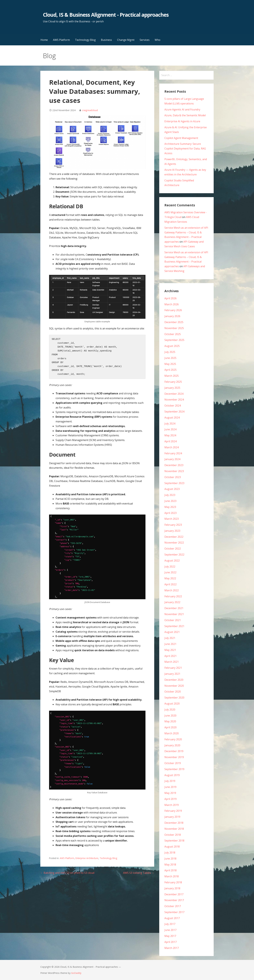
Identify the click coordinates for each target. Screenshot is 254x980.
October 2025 (173, 334)
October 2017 (173, 906)
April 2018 (170, 870)
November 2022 (174, 543)
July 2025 (170, 352)
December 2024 (174, 394)
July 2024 (170, 424)
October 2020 (173, 692)
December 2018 (174, 823)
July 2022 (170, 567)
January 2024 (172, 459)
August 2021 (172, 632)
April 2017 (170, 942)
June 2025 (170, 358)
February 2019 (173, 811)
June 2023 (170, 501)
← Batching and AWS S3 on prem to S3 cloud (67, 873)
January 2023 (172, 531)
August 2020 (172, 704)
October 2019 (173, 763)
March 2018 (172, 876)
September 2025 (174, 340)
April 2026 (170, 298)
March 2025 (172, 376)
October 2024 (173, 406)
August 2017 (172, 918)
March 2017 (172, 948)
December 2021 (174, 608)
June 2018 (170, 859)
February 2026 (173, 310)
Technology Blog (85, 40)
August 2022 (172, 561)
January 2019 (172, 817)
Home (44, 40)
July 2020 (170, 710)
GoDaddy (76, 973)
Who (158, 40)
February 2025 (173, 382)
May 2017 (170, 936)
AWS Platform (61, 40)
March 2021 (172, 662)
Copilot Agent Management (181, 138)
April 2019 (170, 799)
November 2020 (174, 686)
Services (145, 40)
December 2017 (174, 894)
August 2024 (172, 418)
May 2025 (170, 364)
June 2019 (170, 787)
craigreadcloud (90, 110)
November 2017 (174, 900)
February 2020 (173, 739)
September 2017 (174, 912)
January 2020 (172, 745)
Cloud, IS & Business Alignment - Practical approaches (106, 15)
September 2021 (174, 626)
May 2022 (170, 578)
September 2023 (174, 483)
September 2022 (174, 555)
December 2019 (174, 751)
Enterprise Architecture (87, 858)
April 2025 (170, 370)
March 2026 (172, 304)
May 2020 (170, 721)
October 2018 (173, 835)
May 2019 (170, 793)
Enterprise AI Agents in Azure (182, 121)
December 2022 (174, 537)
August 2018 (172, 847)
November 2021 (174, 614)
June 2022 (170, 572)
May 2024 (170, 435)
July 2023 (170, 495)
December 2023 (174, 465)
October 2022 (173, 549)
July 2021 (170, 638)
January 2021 (172, 674)
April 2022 (170, 584)
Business (106, 40)
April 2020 (170, 727)
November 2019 (174, 757)
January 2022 (172, 602)
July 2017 (170, 924)
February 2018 (173, 882)
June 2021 (170, 644)
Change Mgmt (126, 40)
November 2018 (174, 829)
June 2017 (170, 930)
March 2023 (172, 519)
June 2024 (170, 429)
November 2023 (174, 471)
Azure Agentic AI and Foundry (182, 109)
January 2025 (172, 388)
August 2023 (172, 489)
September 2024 (174, 412)
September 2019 (174, 769)
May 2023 (170, 507)
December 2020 (174, 680)
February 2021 (173, 668)
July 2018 (170, 853)
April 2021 (170, 656)
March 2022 (172, 590)
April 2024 (170, 441)
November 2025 (174, 328)
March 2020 (172, 733)
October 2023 (173, 477)
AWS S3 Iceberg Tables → (139, 873)
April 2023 (170, 513)
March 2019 (172, 805)
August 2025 (172, 346)
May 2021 (170, 650)
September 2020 (174, 698)
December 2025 (174, 322)
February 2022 (173, 596)
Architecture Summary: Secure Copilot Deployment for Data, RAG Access (185, 149)
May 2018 (170, 865)
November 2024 (174, 400)
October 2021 (173, 620)
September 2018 (174, 841)
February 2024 (173, 453)
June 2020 (170, 716)
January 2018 (172, 888)
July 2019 (170, 781)
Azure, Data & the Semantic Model (185, 115)
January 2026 (172, 316)
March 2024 (172, 447)
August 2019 (172, 775)
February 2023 (173, 525)
